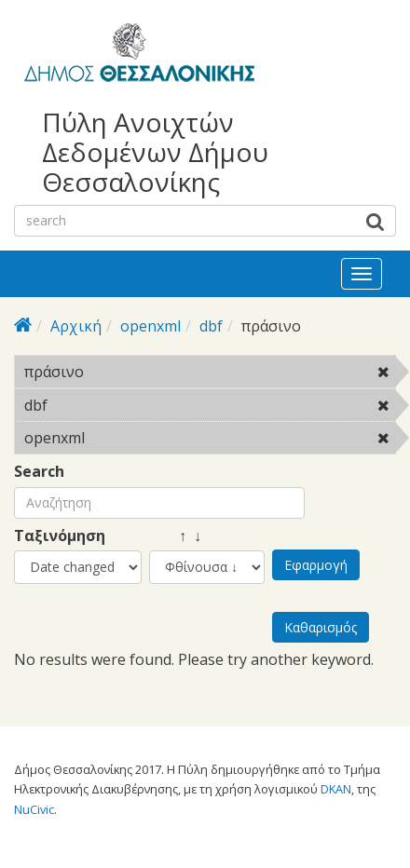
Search (39, 472)
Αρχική (76, 326)
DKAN (336, 789)
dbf (211, 326)
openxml (150, 326)
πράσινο (132, 372)
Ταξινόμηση (60, 536)
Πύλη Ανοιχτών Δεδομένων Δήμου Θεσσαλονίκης (155, 152)
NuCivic (34, 809)
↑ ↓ (175, 536)
